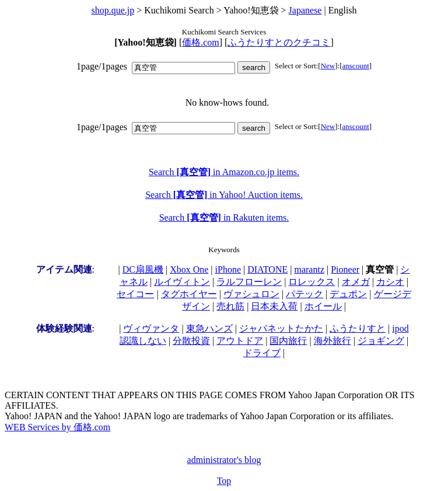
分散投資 (191, 341)
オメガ (356, 282)
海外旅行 (332, 341)
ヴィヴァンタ (151, 328)
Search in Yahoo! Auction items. (224, 195)
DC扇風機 (143, 269)
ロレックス (311, 282)
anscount (356, 66)
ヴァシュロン (251, 294)
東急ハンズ (209, 328)
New (328, 66)
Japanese (305, 10)
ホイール (323, 306)
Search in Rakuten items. (224, 217)
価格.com (201, 42)
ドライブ (262, 353)
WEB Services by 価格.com (57, 427)
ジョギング (381, 341)
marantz (309, 269)
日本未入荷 (274, 306)
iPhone (228, 269)
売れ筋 (230, 306)
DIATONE (267, 269)
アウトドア (240, 341)
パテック (304, 294)
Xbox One (189, 269)
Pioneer (345, 269)
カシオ (390, 282)
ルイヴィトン (182, 282)
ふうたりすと (358, 328)
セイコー (135, 294)
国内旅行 (288, 341)
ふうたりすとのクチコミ (279, 42)
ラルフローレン (249, 282)
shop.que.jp (113, 10)
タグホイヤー (189, 294)
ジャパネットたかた (281, 328)
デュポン (348, 294)
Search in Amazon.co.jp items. (224, 172)
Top (224, 481)
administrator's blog (224, 460)
